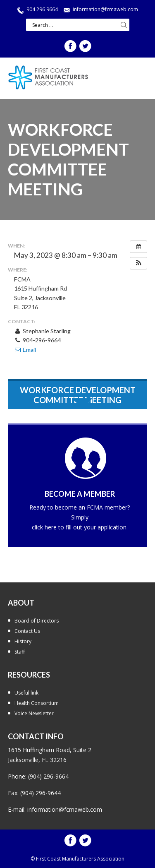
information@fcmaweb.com (105, 9)
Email (25, 350)
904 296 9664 (42, 9)
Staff (20, 652)
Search (124, 25)
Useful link (26, 693)
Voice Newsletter (34, 713)
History (23, 641)
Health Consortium (37, 703)
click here (44, 527)
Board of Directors (37, 621)
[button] (138, 263)
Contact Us (27, 631)
